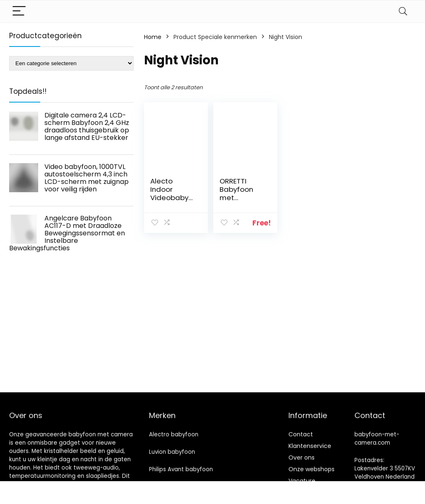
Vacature (302, 481)
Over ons (302, 458)
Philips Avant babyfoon (181, 469)
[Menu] (19, 11)
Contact (301, 434)
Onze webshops (311, 469)
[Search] (403, 11)
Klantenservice (310, 446)
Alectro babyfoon (174, 434)
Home (153, 37)
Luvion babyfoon (172, 452)
